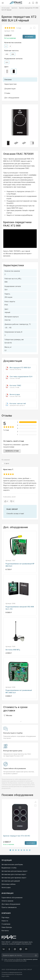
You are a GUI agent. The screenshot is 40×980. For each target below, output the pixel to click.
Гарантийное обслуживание (12, 898)
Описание (8, 80)
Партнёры (5, 917)
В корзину (29, 37)
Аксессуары (6, 8)
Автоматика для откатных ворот (14, 874)
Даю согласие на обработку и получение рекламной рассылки (21, 960)
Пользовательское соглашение (12, 974)
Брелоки (14, 8)
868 (13, 54)
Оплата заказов (7, 901)
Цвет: (7, 67)
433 (7, 54)
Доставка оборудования (11, 904)
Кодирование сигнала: (14, 59)
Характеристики (10, 84)
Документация (10, 89)
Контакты (5, 931)
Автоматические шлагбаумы (12, 864)
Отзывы (7, 93)
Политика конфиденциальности (12, 972)
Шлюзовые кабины (9, 884)
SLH (7, 62)
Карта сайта (5, 976)
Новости (5, 921)
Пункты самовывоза (9, 907)
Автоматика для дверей (11, 881)
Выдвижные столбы (9, 868)
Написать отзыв (12, 451)
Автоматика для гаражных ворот (14, 878)
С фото (7, 463)
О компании (6, 924)
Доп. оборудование (12, 98)
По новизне (6, 460)
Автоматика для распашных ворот (15, 871)
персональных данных (30, 959)
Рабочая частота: (12, 51)
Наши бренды (7, 927)
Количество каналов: (13, 43)
